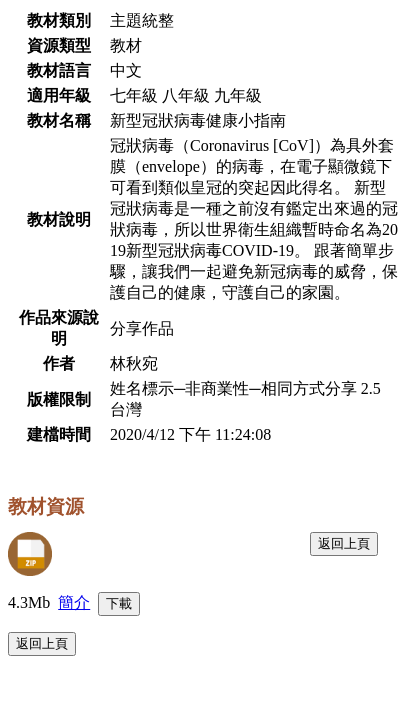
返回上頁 (344, 543)
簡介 (74, 602)
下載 (119, 603)
